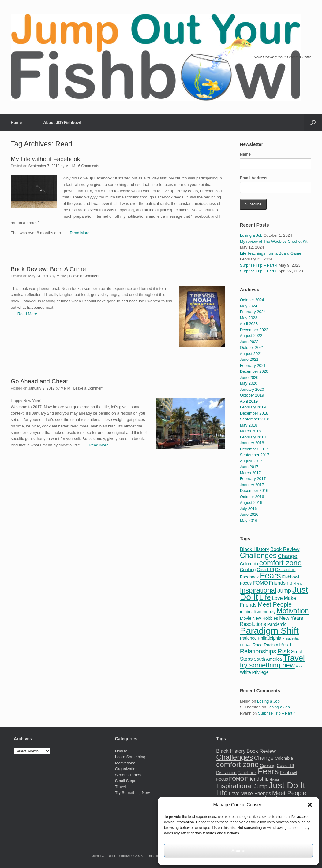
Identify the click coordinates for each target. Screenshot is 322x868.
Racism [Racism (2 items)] (271, 645)
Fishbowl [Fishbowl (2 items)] (290, 577)
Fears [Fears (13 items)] (270, 576)
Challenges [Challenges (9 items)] (258, 555)
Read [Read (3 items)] (285, 645)
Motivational (126, 763)
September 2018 (255, 419)
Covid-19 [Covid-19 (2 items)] (265, 570)
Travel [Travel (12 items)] (294, 658)
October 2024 (252, 300)
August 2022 (251, 336)
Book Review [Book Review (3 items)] (285, 549)
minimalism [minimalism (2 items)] (251, 612)
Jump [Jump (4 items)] (284, 591)
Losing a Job (251, 235)
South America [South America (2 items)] (268, 659)
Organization (126, 769)
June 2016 (249, 514)
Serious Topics (128, 775)
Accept (238, 850)
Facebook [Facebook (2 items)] (249, 577)
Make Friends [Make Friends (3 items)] (256, 793)
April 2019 (249, 401)
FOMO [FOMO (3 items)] (260, 583)
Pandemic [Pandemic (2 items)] (277, 624)
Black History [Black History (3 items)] (255, 549)
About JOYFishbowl (62, 122)
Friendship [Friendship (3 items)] (280, 583)
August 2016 (251, 502)
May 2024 (249, 306)
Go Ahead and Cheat (39, 381)
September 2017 (255, 455)
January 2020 (252, 389)
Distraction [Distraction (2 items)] (285, 570)
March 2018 (251, 431)
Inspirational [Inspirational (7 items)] (258, 590)
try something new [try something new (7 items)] (267, 665)
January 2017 (252, 485)
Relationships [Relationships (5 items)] (258, 651)
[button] (310, 805)
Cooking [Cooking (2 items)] (248, 570)
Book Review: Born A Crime (48, 269)
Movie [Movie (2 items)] (246, 618)
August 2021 (251, 354)
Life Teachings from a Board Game (271, 253)
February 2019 (253, 407)
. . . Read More (76, 233)
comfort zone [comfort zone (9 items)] (281, 563)
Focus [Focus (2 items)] (246, 583)
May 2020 (249, 383)
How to (121, 751)
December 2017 (254, 449)
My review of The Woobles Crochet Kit (274, 241)
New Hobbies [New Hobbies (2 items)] (265, 618)
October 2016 (252, 497)
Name (245, 154)
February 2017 (253, 479)
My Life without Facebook (45, 159)
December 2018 (254, 413)
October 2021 (252, 347)
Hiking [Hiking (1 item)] (298, 583)
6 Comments (89, 166)
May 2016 (249, 521)
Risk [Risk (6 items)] (284, 651)
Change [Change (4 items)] (287, 556)
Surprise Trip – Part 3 (259, 271)
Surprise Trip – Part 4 (259, 265)
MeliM (70, 166)
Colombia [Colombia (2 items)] (249, 564)
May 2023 (249, 318)
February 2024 (253, 312)
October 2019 (252, 395)
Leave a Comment (84, 276)
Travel (121, 787)
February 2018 (253, 437)
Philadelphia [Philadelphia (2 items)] (270, 638)
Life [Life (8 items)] (265, 597)
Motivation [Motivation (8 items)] (293, 611)
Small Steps (126, 781)
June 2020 (249, 377)
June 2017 (249, 467)
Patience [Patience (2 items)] (248, 638)
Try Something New (133, 793)
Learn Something (130, 757)
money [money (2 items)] (269, 612)
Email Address (254, 178)
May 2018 (249, 425)
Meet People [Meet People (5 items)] (275, 604)
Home (16, 122)
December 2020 (254, 371)
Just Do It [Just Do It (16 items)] (287, 785)
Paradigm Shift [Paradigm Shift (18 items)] (269, 631)
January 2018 (252, 443)
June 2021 (249, 359)
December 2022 (254, 330)
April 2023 (249, 324)
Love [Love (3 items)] (277, 598)
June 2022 (249, 342)
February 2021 (253, 366)
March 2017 (251, 473)
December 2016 (254, 491)
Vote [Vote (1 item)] (299, 666)
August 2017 (251, 461)
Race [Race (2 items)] (258, 645)
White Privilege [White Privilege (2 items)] (254, 672)
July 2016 (249, 509)
